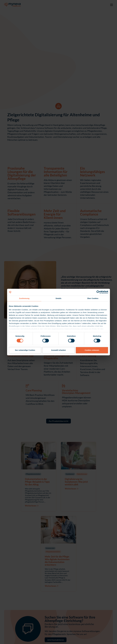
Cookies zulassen (92, 350)
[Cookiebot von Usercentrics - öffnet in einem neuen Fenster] (98, 292)
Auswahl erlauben (58, 350)
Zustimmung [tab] (24, 298)
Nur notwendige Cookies (25, 350)
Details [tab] (58, 298)
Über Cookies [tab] (93, 298)
